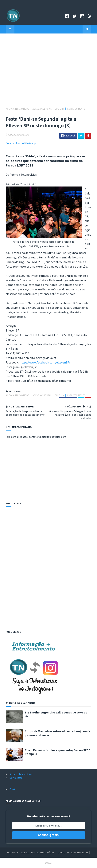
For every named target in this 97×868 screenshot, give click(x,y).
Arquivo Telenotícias (21, 774)
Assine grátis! (48, 835)
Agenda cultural (42, 109)
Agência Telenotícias (18, 109)
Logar (48, 863)
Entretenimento (76, 109)
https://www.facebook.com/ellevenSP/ (45, 362)
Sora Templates (79, 852)
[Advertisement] (48, 72)
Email (12, 789)
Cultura (60, 109)
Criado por (64, 852)
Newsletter (16, 778)
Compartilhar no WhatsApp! (21, 143)
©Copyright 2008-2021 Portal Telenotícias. (31, 852)
